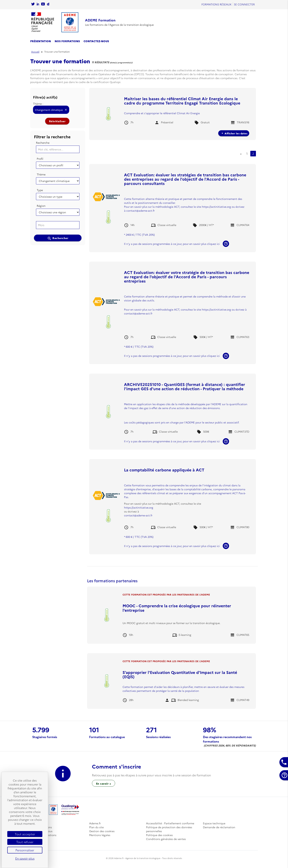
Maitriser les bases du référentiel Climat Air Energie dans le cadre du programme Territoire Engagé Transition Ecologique (182, 101)
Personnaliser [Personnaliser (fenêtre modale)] (25, 850)
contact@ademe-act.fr (140, 211)
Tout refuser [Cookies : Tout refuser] (25, 842)
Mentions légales (100, 835)
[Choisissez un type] (58, 197)
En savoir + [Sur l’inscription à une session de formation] (104, 783)
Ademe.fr (95, 823)
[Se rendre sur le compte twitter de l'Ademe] (33, 4)
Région (41, 206)
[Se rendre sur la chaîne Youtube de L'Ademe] (43, 4)
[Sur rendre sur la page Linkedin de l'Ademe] (38, 4)
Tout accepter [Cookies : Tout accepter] (25, 834)
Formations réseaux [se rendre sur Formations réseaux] (216, 4)
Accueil (35, 52)
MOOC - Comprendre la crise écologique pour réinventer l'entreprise (177, 608)
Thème (41, 174)
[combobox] (58, 225)
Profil (40, 159)
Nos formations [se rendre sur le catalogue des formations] (67, 41)
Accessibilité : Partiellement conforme (170, 823)
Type (40, 190)
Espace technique (214, 823)
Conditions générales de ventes (166, 839)
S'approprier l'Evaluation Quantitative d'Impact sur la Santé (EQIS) (180, 674)
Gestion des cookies (102, 831)
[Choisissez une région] (58, 212)
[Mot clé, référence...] (58, 149)
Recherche (43, 143)
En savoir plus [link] (25, 858)
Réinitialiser (57, 121)
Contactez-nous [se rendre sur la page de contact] (96, 41)
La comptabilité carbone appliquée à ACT (164, 470)
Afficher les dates (234, 133)
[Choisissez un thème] (58, 181)
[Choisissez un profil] (58, 165)
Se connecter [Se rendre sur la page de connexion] (244, 4)
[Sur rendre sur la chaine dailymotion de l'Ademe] (48, 4)
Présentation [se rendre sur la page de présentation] (41, 41)
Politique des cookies (159, 835)
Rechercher (58, 238)
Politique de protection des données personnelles (169, 829)
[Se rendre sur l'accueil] (55, 22)
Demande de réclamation (219, 827)
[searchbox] (57, 225)
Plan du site (96, 827)
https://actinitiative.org (217, 207)
